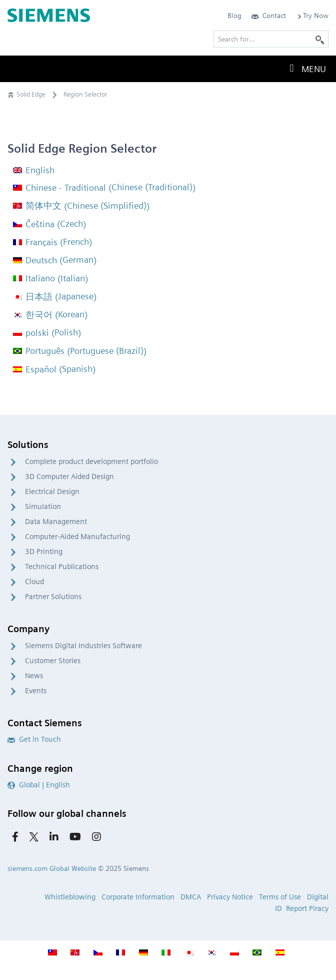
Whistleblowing (70, 897)
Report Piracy (307, 908)
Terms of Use (280, 897)
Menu (305, 69)
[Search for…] (271, 39)
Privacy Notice (230, 897)
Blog (234, 16)
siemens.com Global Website (52, 868)
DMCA (191, 897)
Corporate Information (138, 897)
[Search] (320, 39)
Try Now (312, 16)
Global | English (39, 785)
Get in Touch (34, 739)
